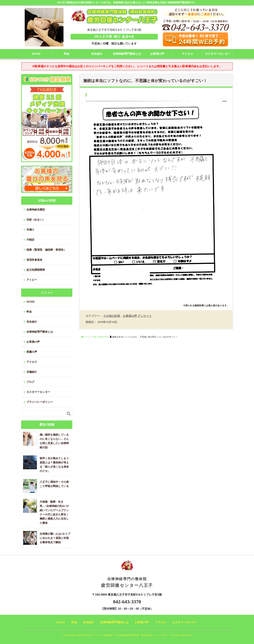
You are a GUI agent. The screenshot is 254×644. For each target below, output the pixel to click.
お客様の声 (157, 54)
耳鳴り (30, 230)
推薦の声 (32, 352)
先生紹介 (97, 54)
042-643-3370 (127, 602)
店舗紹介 (32, 372)
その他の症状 (112, 316)
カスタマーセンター (218, 54)
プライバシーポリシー (40, 402)
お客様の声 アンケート (137, 316)
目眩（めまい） (36, 220)
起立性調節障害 (36, 270)
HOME (36, 54)
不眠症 (30, 240)
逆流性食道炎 (34, 260)
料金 (66, 54)
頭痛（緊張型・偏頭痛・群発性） (46, 250)
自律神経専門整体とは (127, 54)
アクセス (188, 54)
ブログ (30, 382)
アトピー (32, 280)
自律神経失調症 (36, 210)
